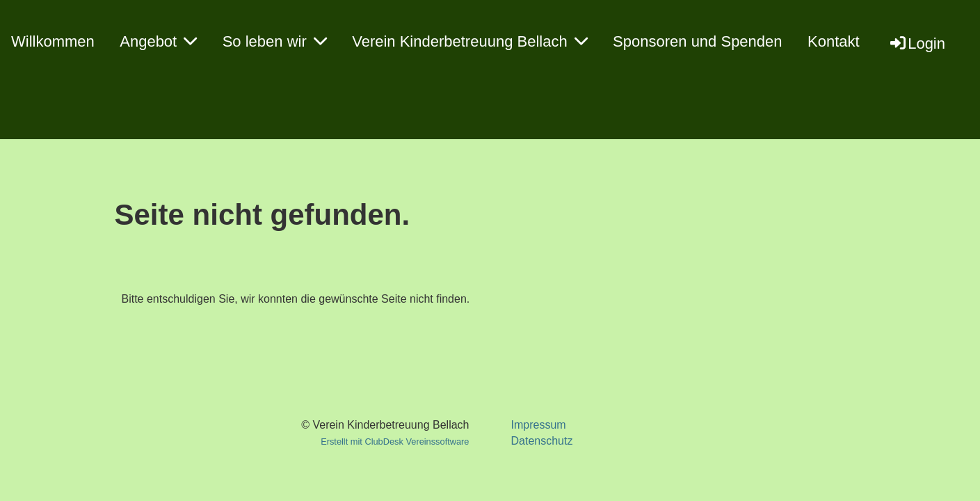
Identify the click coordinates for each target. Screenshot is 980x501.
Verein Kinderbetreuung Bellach (469, 41)
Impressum (538, 425)
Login (917, 43)
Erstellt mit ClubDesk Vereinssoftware (395, 442)
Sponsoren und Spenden (697, 41)
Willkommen (53, 41)
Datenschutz (541, 441)
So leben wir (275, 41)
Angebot (158, 41)
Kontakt (834, 41)
